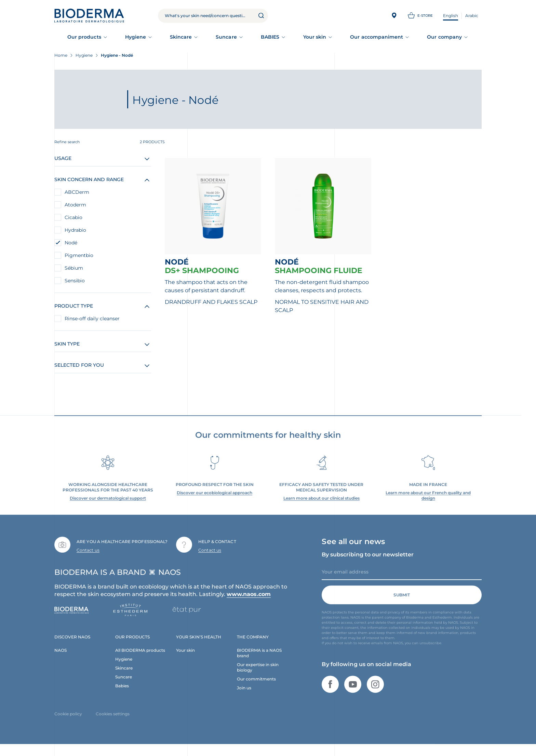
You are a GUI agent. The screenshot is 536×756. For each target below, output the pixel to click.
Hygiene (136, 37)
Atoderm (75, 205)
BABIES (270, 37)
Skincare (181, 37)
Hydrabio (75, 230)
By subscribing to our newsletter (368, 561)
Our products (84, 37)
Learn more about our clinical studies (321, 505)
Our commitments (256, 685)
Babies (122, 692)
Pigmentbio (79, 255)
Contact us (88, 556)
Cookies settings (113, 720)
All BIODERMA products (140, 656)
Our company (444, 37)
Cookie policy (68, 720)
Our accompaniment (377, 37)
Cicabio (73, 217)
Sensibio (75, 281)
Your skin (315, 37)
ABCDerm (77, 192)
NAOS (61, 656)
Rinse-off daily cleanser (92, 319)
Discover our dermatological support (108, 505)
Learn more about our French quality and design (428, 502)
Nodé (71, 243)
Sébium (74, 268)
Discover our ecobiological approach (215, 499)
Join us (244, 694)
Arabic (472, 16)
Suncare (226, 37)
